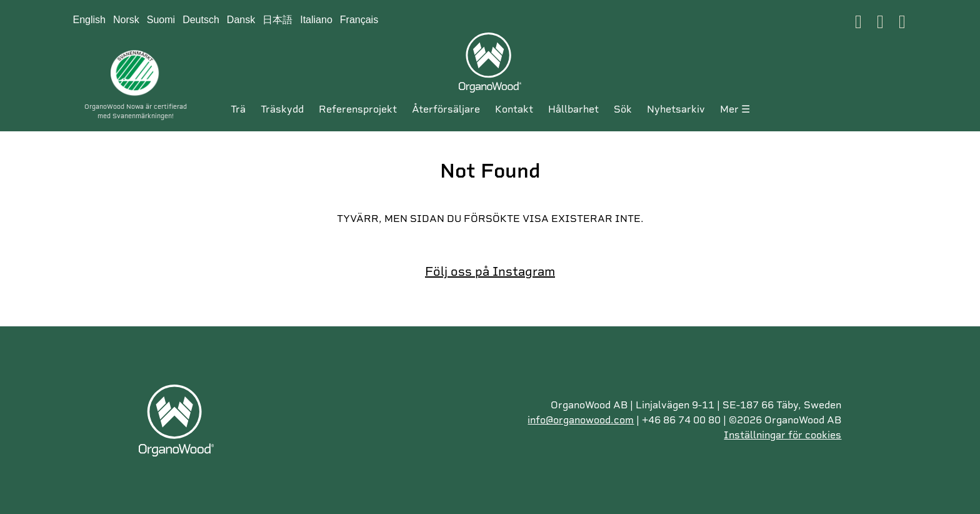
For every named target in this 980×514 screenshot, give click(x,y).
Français (359, 20)
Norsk (126, 20)
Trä (238, 109)
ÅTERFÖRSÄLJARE (446, 109)
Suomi (161, 20)
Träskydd (282, 109)
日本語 (277, 20)
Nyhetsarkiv (676, 109)
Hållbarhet (573, 109)
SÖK (623, 109)
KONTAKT (514, 109)
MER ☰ (735, 109)
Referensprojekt (358, 109)
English (89, 20)
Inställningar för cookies (782, 435)
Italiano (316, 20)
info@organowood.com (581, 420)
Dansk (241, 20)
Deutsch (201, 20)
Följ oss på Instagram (490, 271)
